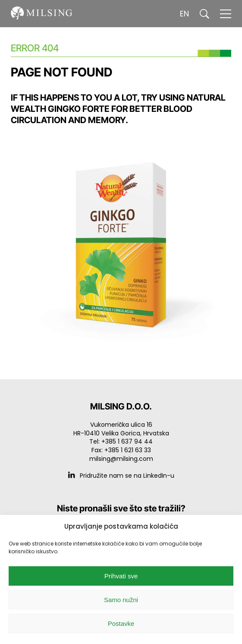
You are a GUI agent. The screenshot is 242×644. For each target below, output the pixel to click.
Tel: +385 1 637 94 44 (121, 441)
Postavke (121, 623)
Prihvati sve (121, 576)
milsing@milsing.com (121, 459)
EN (184, 14)
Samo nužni (121, 600)
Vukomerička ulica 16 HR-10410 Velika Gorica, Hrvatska (121, 429)
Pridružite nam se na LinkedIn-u (121, 476)
